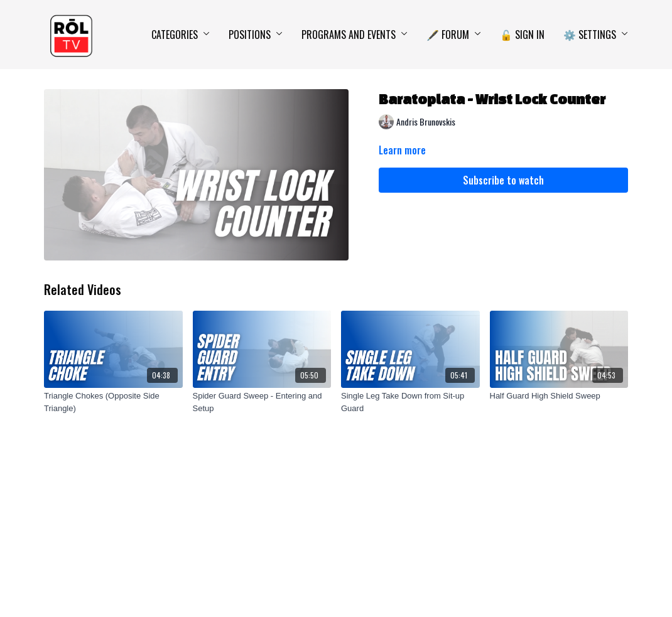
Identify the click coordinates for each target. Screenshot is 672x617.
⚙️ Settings (596, 35)
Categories (181, 35)
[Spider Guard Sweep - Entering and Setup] (262, 402)
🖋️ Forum (454, 35)
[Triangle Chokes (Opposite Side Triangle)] (113, 402)
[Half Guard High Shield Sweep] (559, 396)
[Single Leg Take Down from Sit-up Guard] (410, 402)
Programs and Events (355, 35)
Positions (256, 35)
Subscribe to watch (503, 180)
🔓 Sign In (522, 35)
